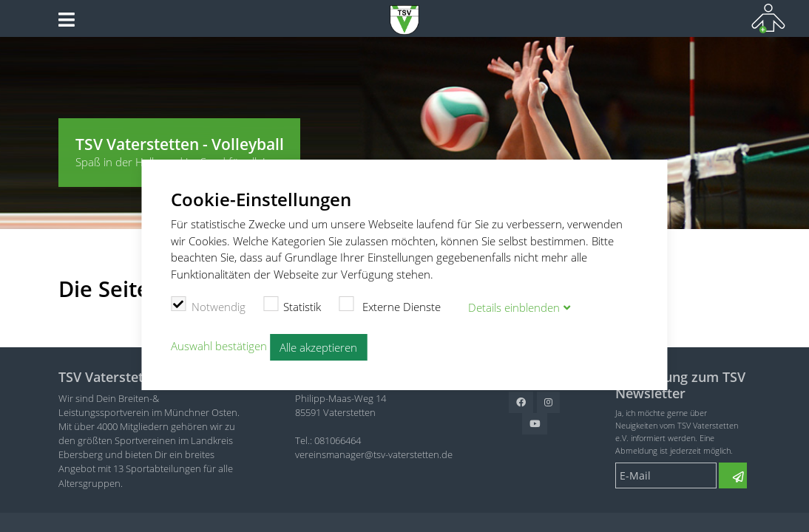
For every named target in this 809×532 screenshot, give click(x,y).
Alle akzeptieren (318, 347)
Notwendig (208, 305)
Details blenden (514, 307)
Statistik (292, 305)
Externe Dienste (390, 305)
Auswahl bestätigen (219, 346)
